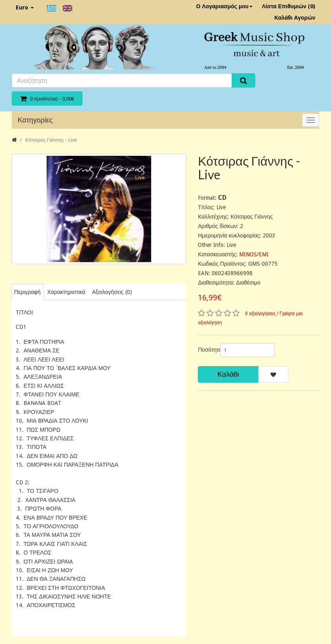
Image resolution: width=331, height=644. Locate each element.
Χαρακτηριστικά (66, 292)
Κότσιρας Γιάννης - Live (51, 140)
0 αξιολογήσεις (260, 314)
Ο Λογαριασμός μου (224, 6)
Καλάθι (228, 374)
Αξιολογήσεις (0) (112, 292)
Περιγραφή (27, 292)
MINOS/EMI (254, 254)
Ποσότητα (206, 350)
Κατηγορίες (35, 120)
